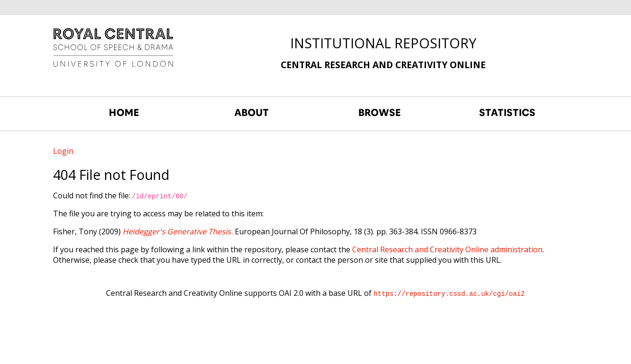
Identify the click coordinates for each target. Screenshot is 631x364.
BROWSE (380, 113)
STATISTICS (507, 113)
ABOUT (252, 113)
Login (63, 151)
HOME (124, 113)
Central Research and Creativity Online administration (447, 249)
